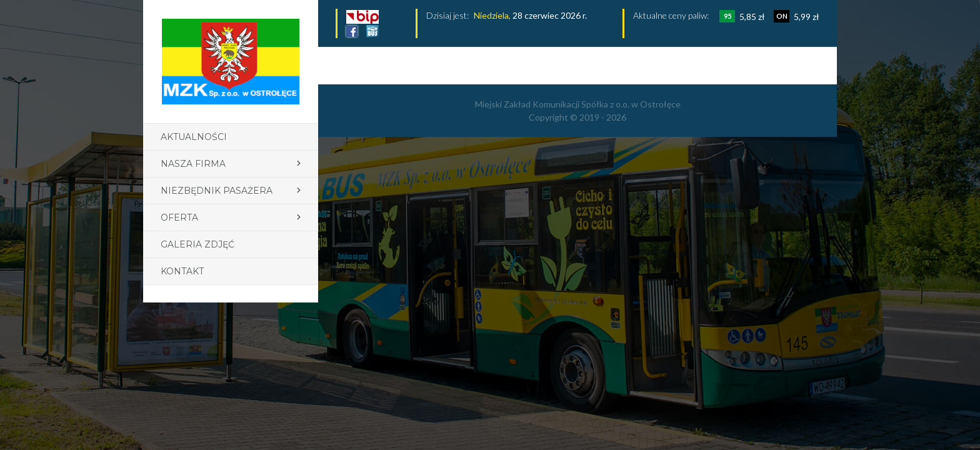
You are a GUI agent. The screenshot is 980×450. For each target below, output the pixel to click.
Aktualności (194, 137)
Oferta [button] (179, 217)
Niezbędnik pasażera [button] (217, 191)
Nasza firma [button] (193, 164)
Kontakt (182, 271)
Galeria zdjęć (197, 244)
